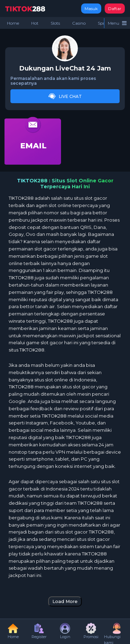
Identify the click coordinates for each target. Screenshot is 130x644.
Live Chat (65, 96)
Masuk (91, 9)
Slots (55, 23)
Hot (35, 23)
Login (65, 631)
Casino (79, 23)
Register (39, 631)
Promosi (91, 631)
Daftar (115, 9)
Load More (65, 601)
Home (13, 23)
